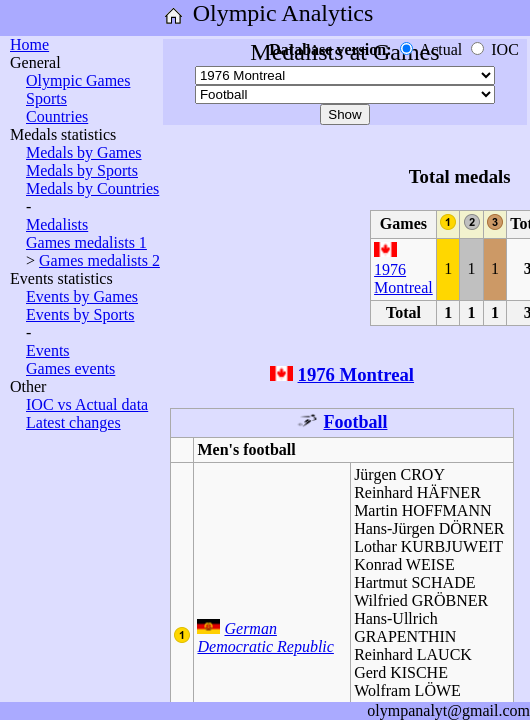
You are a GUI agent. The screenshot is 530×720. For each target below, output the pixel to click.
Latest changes (73, 422)
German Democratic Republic (265, 637)
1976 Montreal (403, 278)
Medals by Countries (92, 188)
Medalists (57, 224)
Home (29, 44)
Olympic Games (78, 80)
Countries (57, 116)
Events (48, 350)
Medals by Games (84, 152)
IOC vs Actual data (87, 404)
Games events (70, 368)
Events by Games (82, 296)
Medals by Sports (82, 170)
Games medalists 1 (86, 242)
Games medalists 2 (99, 260)
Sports (46, 98)
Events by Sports (80, 314)
